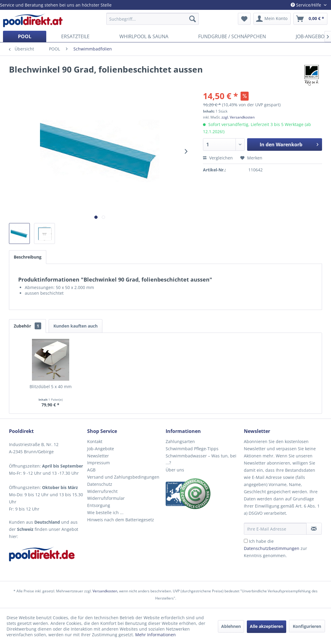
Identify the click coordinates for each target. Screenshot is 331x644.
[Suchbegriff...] (153, 19)
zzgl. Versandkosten (238, 117)
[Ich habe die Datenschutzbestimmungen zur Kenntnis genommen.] (246, 541)
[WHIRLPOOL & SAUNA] (144, 36)
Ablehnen (231, 626)
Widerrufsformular (106, 498)
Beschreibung (28, 257)
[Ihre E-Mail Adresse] (275, 529)
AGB (91, 470)
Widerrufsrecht (102, 491)
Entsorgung (99, 505)
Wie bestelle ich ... (105, 512)
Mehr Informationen (156, 635)
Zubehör (27, 326)
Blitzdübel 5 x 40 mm (51, 386)
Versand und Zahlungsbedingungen (123, 477)
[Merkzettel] (244, 19)
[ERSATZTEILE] (75, 36)
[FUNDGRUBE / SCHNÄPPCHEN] (232, 36)
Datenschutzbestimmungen (272, 548)
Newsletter (98, 456)
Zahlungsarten (180, 441)
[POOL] (25, 36)
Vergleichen (218, 158)
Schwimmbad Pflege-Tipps (192, 449)
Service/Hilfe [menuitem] (307, 5)
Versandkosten (105, 591)
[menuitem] (153, 19)
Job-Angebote (101, 449)
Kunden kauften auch (76, 326)
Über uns (175, 470)
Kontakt (95, 441)
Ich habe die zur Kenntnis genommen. (275, 548)
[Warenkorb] (310, 19)
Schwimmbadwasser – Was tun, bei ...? (201, 459)
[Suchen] (193, 19)
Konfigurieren (307, 626)
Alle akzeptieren (267, 626)
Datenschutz (100, 484)
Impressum (98, 463)
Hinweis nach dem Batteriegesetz (121, 520)
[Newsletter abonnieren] (314, 529)
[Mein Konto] (272, 19)
